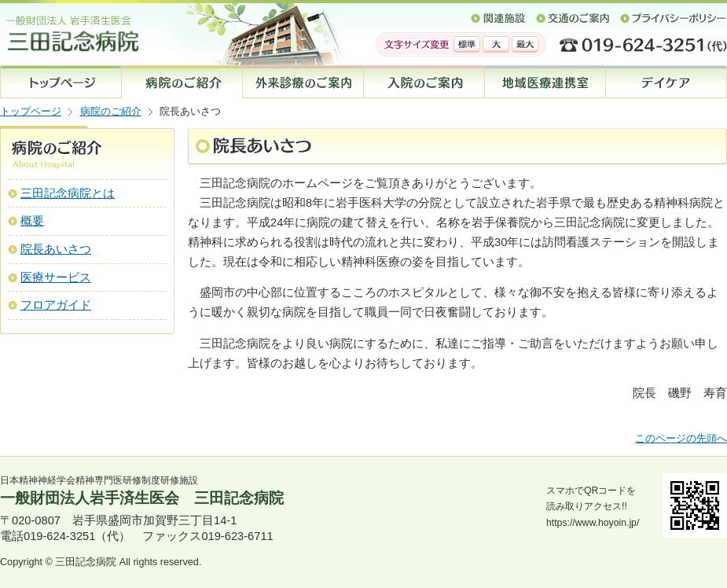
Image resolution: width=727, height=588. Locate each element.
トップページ (61, 82)
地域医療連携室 (545, 82)
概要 (32, 221)
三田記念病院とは (68, 193)
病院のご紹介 (111, 112)
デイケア (666, 82)
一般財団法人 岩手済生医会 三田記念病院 (129, 26)
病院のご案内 (182, 82)
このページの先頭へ (681, 439)
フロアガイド (56, 305)
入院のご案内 (424, 82)
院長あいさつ (56, 249)
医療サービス (56, 277)
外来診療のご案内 (303, 82)
